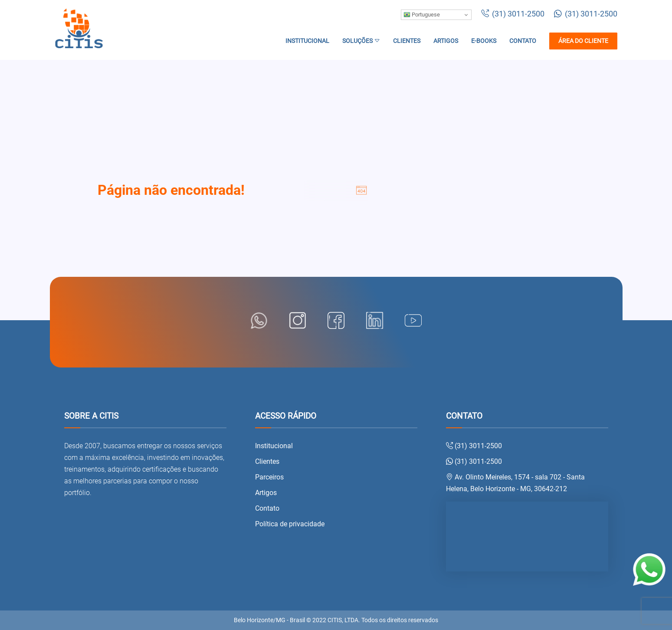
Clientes (407, 41)
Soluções (361, 41)
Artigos (446, 41)
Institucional (307, 41)
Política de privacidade (290, 524)
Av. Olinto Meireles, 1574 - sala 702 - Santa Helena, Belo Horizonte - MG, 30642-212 (515, 483)
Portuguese (422, 15)
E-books (484, 41)
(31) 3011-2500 (513, 14)
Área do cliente (583, 41)
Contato (523, 41)
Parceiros (269, 477)
